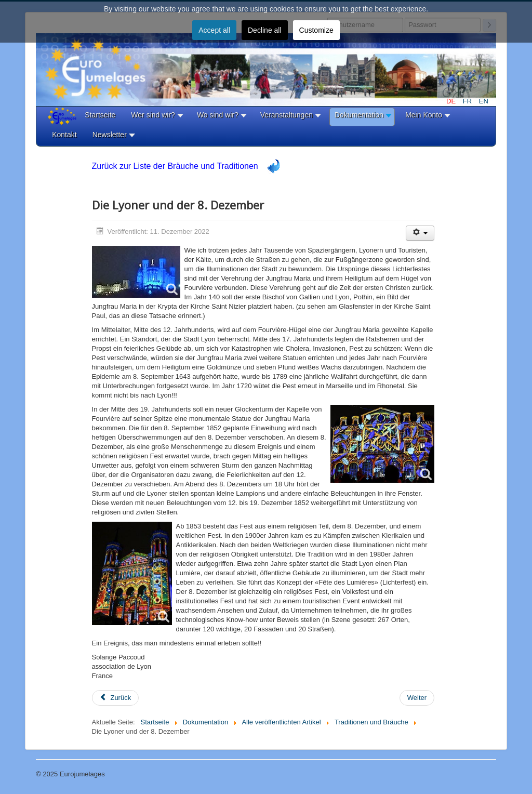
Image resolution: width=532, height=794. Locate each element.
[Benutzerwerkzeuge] (420, 233)
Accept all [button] (214, 30)
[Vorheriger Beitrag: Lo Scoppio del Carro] (116, 698)
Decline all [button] (265, 30)
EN (484, 101)
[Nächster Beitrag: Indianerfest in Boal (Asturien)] (417, 698)
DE (452, 101)
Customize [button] (316, 30)
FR (468, 101)
